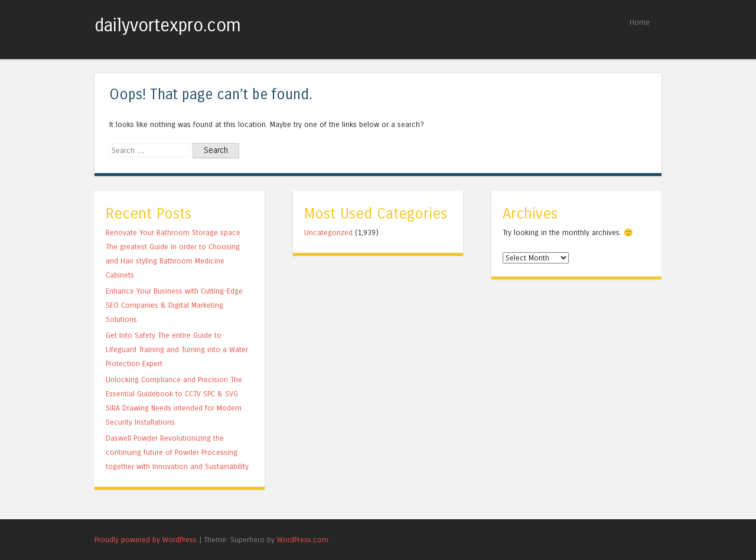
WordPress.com (303, 540)
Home (640, 22)
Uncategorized (328, 232)
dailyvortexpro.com (168, 25)
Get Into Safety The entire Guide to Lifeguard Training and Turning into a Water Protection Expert (177, 349)
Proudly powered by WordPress (146, 540)
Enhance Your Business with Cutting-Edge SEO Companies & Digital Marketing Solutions (174, 305)
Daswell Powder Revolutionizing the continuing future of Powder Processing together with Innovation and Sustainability (177, 452)
